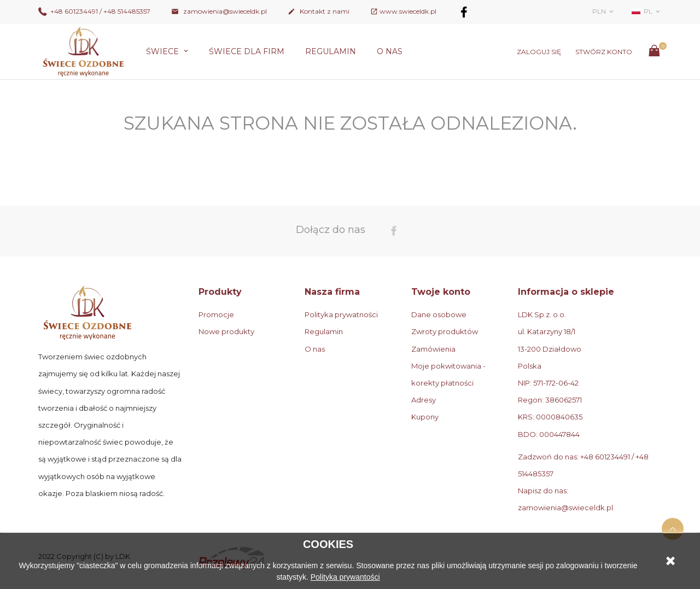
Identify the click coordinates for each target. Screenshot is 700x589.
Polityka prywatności (341, 314)
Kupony (425, 417)
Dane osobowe (439, 314)
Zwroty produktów (445, 331)
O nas (390, 51)
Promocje (216, 314)
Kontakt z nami (319, 11)
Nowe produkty (226, 331)
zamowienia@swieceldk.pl (219, 11)
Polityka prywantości (345, 577)
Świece (164, 51)
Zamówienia (433, 349)
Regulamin (331, 51)
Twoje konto (441, 292)
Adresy (424, 400)
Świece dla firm (247, 51)
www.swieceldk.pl (408, 11)
